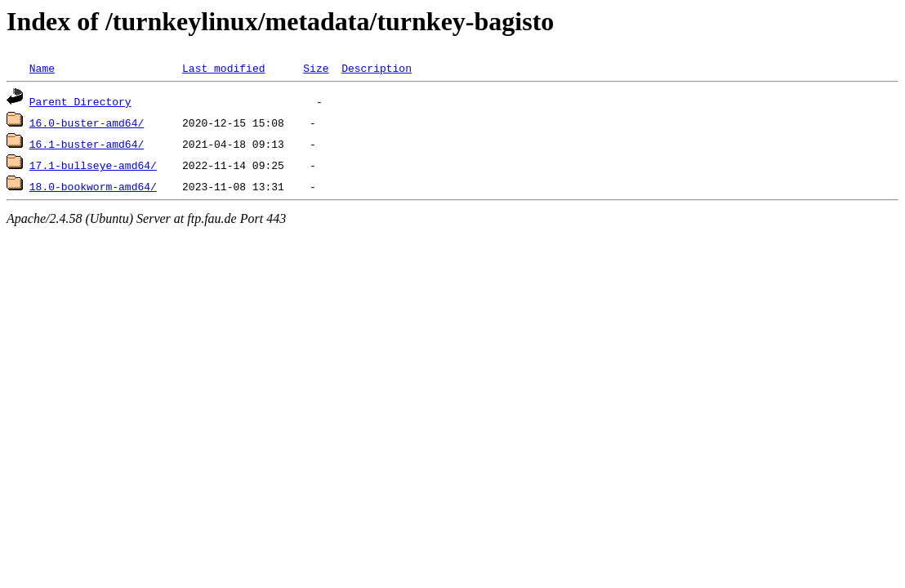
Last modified (223, 68)
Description (377, 68)
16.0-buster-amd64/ (87, 122)
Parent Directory (80, 101)
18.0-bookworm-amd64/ (93, 186)
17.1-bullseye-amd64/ (93, 165)
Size (316, 68)
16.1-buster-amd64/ (87, 144)
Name (42, 68)
